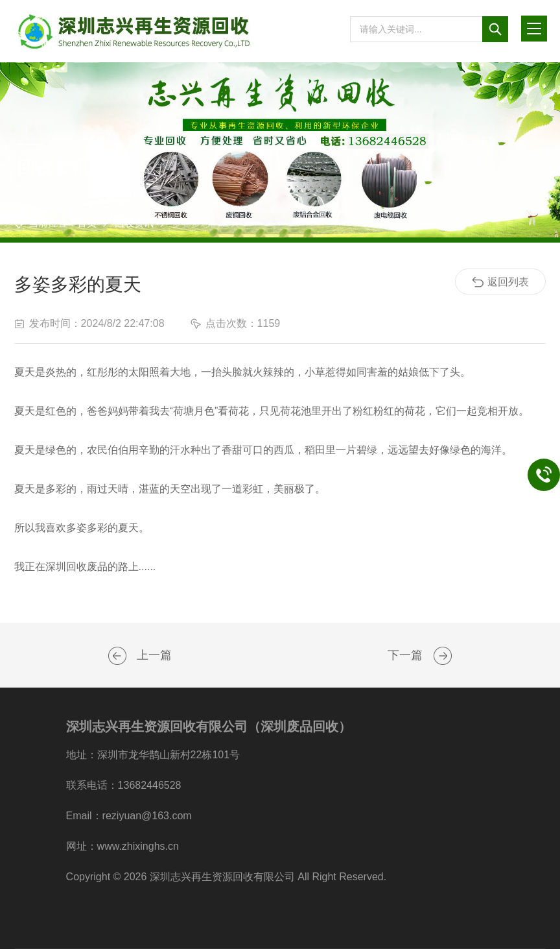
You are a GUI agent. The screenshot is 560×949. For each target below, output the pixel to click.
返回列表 (500, 282)
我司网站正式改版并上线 (443, 656)
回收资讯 (134, 223)
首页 (87, 223)
